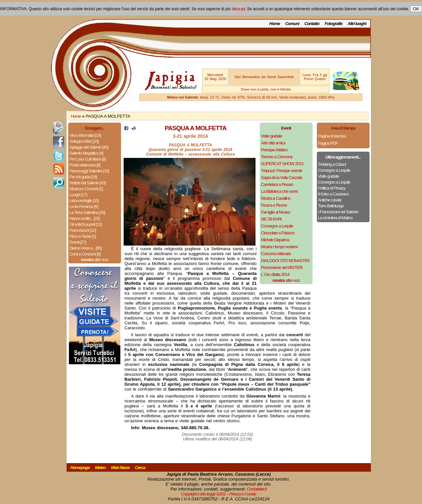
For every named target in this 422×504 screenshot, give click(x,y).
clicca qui (238, 9)
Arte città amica (273, 143)
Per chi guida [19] (83, 177)
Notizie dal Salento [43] (88, 183)
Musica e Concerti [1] (86, 189)
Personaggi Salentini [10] (89, 171)
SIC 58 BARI (271, 219)
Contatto (312, 24)
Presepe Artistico (274, 150)
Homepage (80, 468)
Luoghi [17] (78, 195)
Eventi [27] (78, 242)
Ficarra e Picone (274, 205)
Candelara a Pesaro (277, 184)
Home (275, 24)
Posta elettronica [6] (85, 165)
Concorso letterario (276, 254)
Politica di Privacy (332, 188)
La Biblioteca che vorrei (279, 191)
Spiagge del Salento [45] (89, 147)
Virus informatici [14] (85, 135)
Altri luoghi (357, 24)
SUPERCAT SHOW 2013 (282, 164)
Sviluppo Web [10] (84, 141)
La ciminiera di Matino (335, 218)
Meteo (100, 468)
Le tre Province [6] (84, 207)
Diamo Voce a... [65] (86, 248)
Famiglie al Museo (276, 212)
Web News (121, 468)
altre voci (95, 260)
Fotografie (334, 24)
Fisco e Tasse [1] (83, 236)
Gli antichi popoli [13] (86, 224)
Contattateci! (257, 489)
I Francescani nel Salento (338, 212)
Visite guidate (272, 136)
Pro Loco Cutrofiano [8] (88, 159)
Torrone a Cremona (277, 157)
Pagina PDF (328, 143)
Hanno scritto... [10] (85, 218)
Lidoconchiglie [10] (84, 201)
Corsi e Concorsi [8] (85, 254)
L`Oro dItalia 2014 (275, 274)
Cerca (140, 468)
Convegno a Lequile (277, 226)
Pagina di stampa (332, 136)
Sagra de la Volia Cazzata (282, 178)
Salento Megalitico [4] (86, 153)
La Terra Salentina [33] (87, 212)
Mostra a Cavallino (276, 198)
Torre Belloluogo (331, 206)
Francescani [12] (83, 230)
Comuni (292, 24)
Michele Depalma (275, 240)
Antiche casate (330, 200)
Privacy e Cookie (243, 494)
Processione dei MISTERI (282, 267)
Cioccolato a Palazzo (278, 233)
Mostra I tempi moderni (279, 247)
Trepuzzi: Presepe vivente (282, 171)
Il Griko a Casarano (333, 194)
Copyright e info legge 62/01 (203, 494)
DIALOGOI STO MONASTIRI (285, 261)
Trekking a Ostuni (332, 164)
